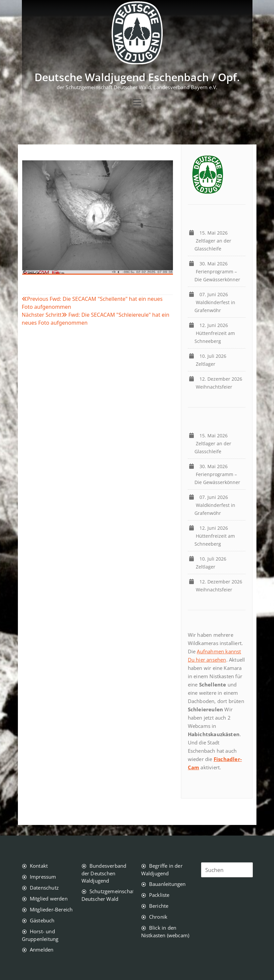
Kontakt (39, 866)
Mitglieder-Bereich (51, 909)
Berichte (159, 906)
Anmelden (42, 950)
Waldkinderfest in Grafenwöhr (215, 302)
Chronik (158, 917)
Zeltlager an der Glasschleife (213, 241)
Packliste (159, 895)
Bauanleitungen (167, 884)
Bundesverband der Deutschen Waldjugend (104, 873)
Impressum (43, 877)
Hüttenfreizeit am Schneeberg (215, 333)
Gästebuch (42, 920)
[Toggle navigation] (137, 102)
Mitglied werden (49, 898)
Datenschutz (44, 888)
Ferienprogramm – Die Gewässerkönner (219, 272)
